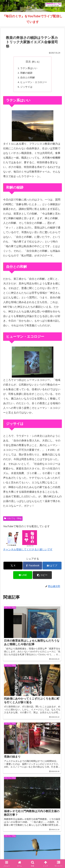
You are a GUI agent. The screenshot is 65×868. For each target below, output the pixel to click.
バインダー (33, 852)
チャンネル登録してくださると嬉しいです (28, 549)
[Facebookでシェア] (32, 566)
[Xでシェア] (13, 566)
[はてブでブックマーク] (52, 566)
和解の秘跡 (26, 73)
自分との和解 (28, 78)
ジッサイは (26, 87)
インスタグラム (17, 847)
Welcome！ (17, 842)
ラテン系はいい (29, 68)
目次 (28, 62)
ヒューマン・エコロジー (34, 82)
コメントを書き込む (32, 791)
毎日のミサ (48, 847)
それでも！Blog (13, 518)
